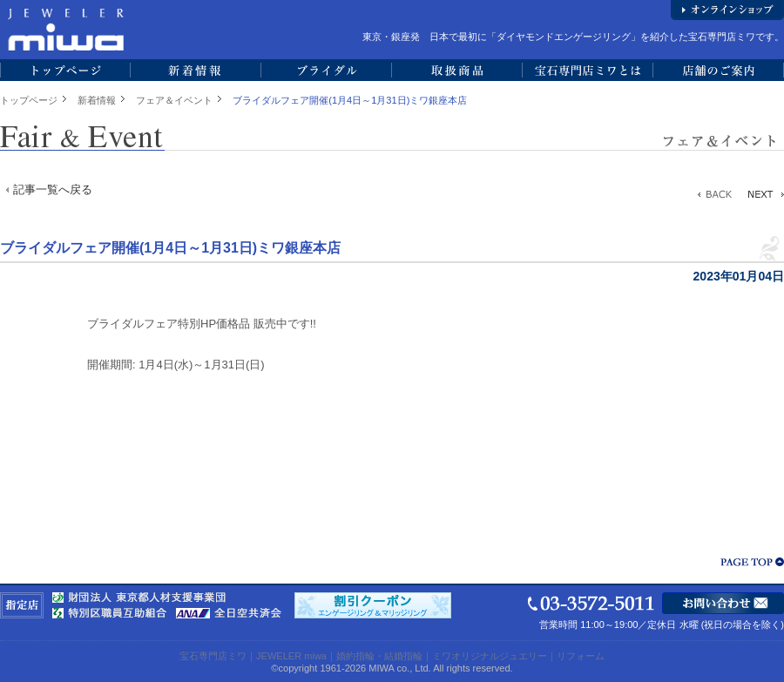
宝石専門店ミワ (213, 656)
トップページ (29, 100)
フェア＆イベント (174, 100)
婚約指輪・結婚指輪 (379, 656)
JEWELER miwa (291, 656)
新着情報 (97, 100)
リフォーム (581, 656)
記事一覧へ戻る (53, 189)
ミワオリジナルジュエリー (490, 656)
